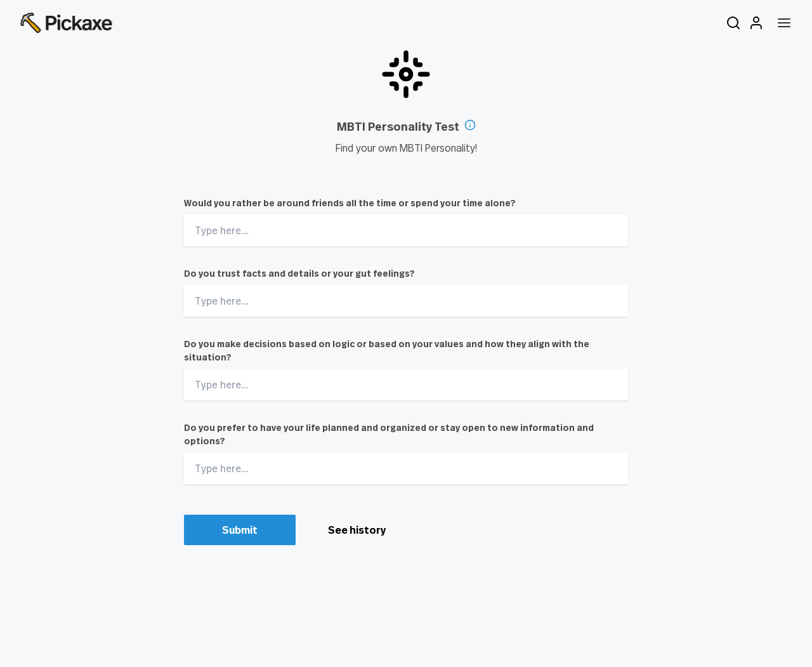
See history (357, 530)
